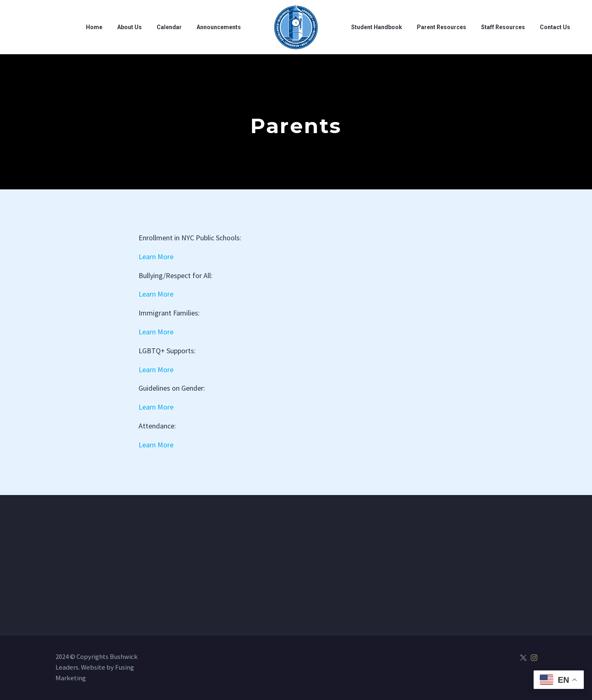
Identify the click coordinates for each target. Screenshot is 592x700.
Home (94, 27)
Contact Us (555, 27)
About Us (129, 27)
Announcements (219, 27)
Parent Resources (442, 27)
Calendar (169, 27)
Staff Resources (503, 27)
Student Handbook (377, 27)
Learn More (156, 257)
